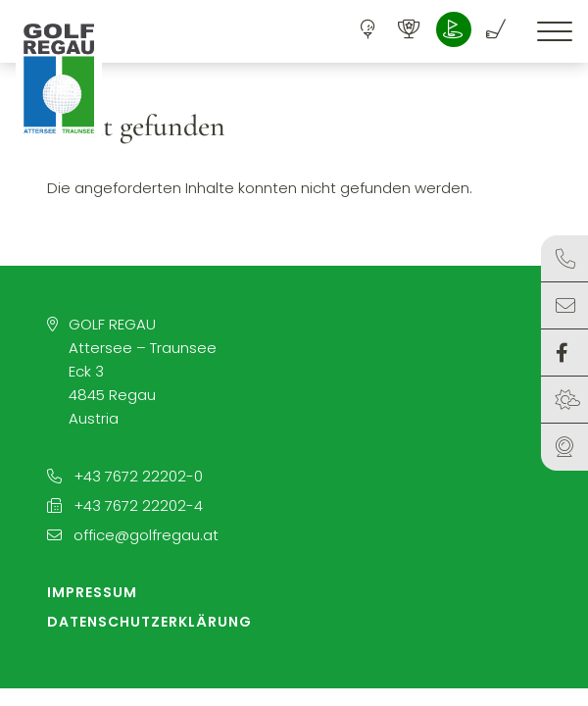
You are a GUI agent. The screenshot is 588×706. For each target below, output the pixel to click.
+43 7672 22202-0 (125, 476)
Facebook (562, 353)
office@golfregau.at (133, 535)
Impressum (92, 592)
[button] (59, 78)
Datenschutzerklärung (149, 622)
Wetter (568, 400)
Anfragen (565, 306)
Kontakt (565, 259)
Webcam (564, 447)
